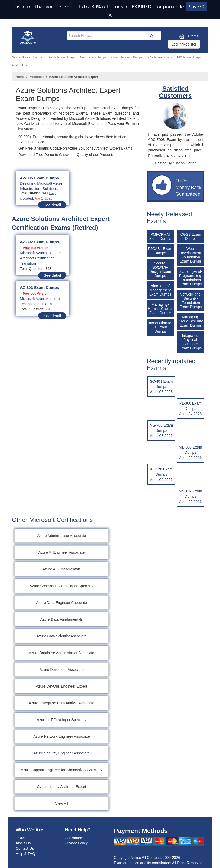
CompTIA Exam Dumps (127, 57)
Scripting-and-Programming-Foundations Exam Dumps (191, 278)
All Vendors (19, 65)
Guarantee (74, 838)
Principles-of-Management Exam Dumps (160, 290)
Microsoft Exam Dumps (27, 57)
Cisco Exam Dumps (93, 57)
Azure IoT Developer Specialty (62, 720)
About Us (23, 843)
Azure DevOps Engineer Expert (61, 686)
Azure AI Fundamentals (62, 569)
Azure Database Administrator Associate (62, 653)
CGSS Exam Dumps (191, 236)
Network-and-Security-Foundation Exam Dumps (191, 300)
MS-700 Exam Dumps (161, 431)
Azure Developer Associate (62, 670)
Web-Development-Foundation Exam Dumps (191, 255)
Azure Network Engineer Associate (62, 736)
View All (62, 803)
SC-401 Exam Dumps (161, 387)
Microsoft (37, 77)
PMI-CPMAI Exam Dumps (160, 236)
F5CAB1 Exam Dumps (160, 251)
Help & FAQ (25, 854)
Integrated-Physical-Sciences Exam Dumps (191, 342)
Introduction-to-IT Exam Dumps (160, 327)
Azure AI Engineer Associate (62, 552)
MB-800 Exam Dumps (190, 453)
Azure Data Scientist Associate (62, 636)
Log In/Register (184, 44)
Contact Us (25, 848)
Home (20, 77)
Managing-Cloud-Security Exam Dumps (191, 321)
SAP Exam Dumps (160, 57)
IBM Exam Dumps (189, 57)
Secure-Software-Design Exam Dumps (160, 269)
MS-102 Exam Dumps (190, 497)
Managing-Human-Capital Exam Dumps (160, 309)
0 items (188, 36)
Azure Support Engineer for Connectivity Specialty (62, 770)
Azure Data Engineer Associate (62, 603)
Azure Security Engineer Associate (62, 753)
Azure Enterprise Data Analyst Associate (62, 703)
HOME (21, 838)
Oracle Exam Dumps (61, 57)
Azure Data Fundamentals (62, 619)
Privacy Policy (76, 843)
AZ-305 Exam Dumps (39, 178)
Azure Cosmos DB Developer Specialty (62, 586)
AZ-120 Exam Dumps (161, 475)
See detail (52, 205)
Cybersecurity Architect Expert (62, 787)
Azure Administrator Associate (62, 536)
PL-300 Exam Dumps (190, 409)
